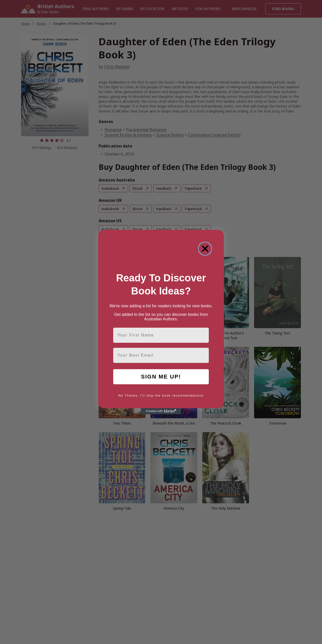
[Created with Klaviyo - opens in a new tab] (161, 411)
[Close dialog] (205, 249)
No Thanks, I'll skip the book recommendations (161, 396)
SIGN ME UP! (161, 377)
